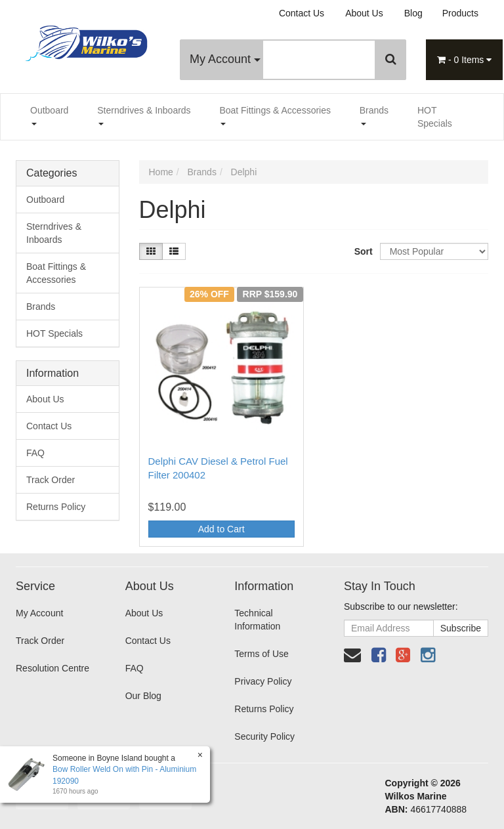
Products (460, 13)
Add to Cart (221, 529)
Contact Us (302, 13)
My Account (225, 59)
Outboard (49, 115)
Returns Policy (56, 507)
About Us (364, 13)
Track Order (51, 480)
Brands (374, 115)
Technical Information (257, 620)
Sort (362, 251)
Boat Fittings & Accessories (275, 115)
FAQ (35, 453)
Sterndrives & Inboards (144, 115)
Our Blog (143, 696)
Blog (413, 13)
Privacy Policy (263, 681)
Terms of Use (261, 654)
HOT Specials (435, 117)
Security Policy (264, 736)
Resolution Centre (52, 668)
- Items (464, 60)
